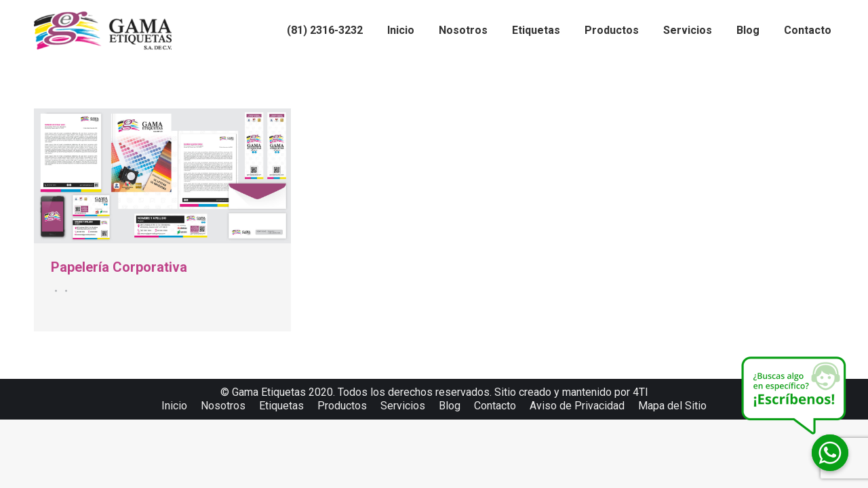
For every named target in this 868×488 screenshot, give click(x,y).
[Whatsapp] (830, 453)
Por (64, 291)
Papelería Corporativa (119, 267)
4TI (640, 392)
